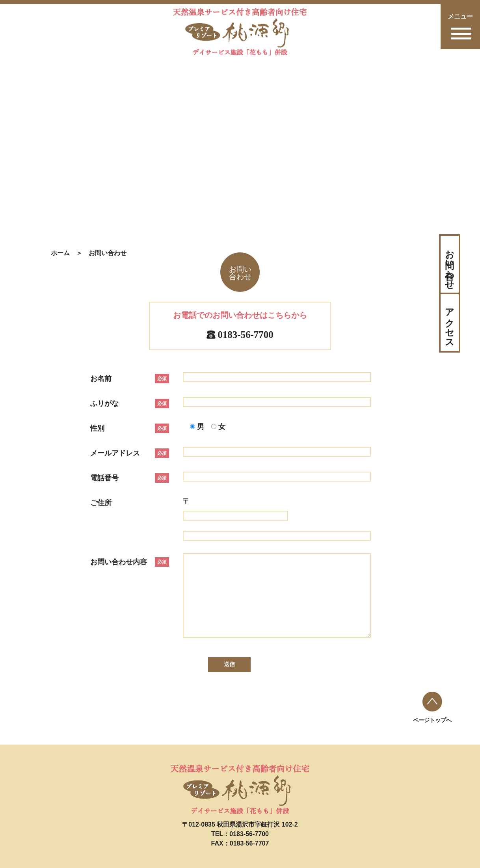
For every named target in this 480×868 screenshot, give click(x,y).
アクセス (450, 323)
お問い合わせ (450, 264)
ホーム (60, 253)
